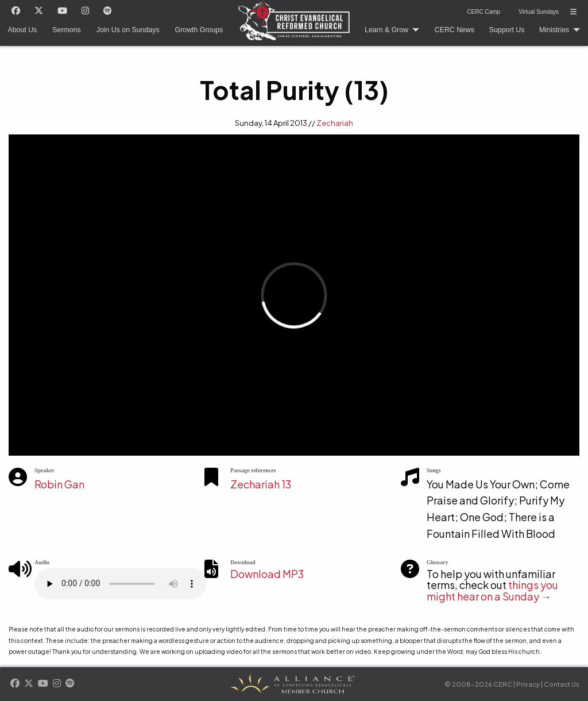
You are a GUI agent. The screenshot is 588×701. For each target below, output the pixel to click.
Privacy (528, 684)
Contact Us (562, 684)
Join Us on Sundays (128, 30)
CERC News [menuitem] (454, 30)
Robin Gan (59, 484)
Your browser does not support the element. (121, 584)
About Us (23, 30)
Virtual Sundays (539, 12)
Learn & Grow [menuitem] (386, 30)
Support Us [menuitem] (507, 30)
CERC (291, 16)
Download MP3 (267, 574)
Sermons (66, 30)
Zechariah (335, 123)
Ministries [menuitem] (554, 30)
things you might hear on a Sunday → (492, 590)
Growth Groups (199, 30)
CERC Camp (483, 12)
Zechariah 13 (261, 484)
